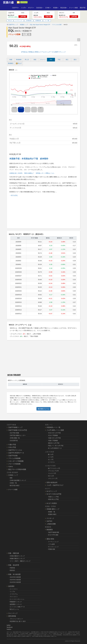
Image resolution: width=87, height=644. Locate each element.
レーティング (19, 21)
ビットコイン (14, 589)
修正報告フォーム (43, 409)
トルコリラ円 (52, 473)
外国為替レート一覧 (53, 427)
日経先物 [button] (40, 8)
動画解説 (11, 63)
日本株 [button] (48, 8)
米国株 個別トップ (53, 509)
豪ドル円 (51, 454)
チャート (43, 60)
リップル (12, 592)
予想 (59, 60)
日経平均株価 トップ (15, 427)
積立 (67, 60)
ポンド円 (51, 460)
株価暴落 (50, 530)
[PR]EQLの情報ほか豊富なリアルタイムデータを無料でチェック (43, 52)
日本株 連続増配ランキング (18, 480)
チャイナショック (53, 547)
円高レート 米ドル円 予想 (56, 446)
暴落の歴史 (50, 539)
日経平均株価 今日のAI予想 (18, 430)
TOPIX (11, 467)
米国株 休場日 (52, 514)
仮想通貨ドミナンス (16, 604)
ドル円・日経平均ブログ (55, 485)
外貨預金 (12, 568)
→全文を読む (14, 195)
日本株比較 (29, 21)
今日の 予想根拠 (53, 435)
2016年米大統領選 (15, 582)
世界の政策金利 (52, 482)
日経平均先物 (13, 456)
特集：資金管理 (14, 565)
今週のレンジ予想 (53, 497)
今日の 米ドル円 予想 (54, 433)
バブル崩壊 (51, 544)
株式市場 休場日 (15, 486)
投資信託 (12, 570)
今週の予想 (12, 445)
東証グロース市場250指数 (17, 469)
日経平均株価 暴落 (54, 532)
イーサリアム (14, 594)
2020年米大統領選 (15, 580)
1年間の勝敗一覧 (15, 438)
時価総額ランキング (16, 602)
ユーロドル (51, 462)
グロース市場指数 (14, 464)
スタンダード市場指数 (16, 461)
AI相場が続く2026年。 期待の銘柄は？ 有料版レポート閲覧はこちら (32, 173)
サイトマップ (13, 613)
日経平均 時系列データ (16, 453)
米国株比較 (38, 21)
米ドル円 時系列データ (55, 448)
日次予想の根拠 (14, 433)
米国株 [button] (56, 8)
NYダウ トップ (52, 491)
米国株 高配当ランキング (17, 558)
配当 (75, 60)
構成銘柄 (19, 60)
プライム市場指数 (14, 458)
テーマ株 (47, 21)
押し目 (10, 21)
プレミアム (24, 2)
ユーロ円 (51, 457)
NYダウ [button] (31, 8)
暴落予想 (83, 8)
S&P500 (49, 521)
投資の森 (8, 3)
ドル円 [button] (23, 8)
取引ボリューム (14, 609)
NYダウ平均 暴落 (53, 535)
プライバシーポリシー (16, 619)
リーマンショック (53, 542)
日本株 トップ (13, 475)
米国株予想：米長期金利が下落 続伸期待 (29, 159)
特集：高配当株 (14, 553)
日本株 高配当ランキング (17, 556)
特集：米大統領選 (14, 574)
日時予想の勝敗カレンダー (18, 435)
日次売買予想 (14, 441)
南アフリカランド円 (54, 468)
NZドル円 (51, 476)
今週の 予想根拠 (53, 441)
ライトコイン (14, 597)
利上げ (19, 63)
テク (51, 60)
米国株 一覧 (52, 512)
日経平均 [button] (15, 8)
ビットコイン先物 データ (17, 607)
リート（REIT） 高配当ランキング (20, 561)
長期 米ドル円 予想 (54, 443)
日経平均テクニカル (15, 450)
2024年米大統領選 (15, 577)
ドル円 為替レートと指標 (55, 430)
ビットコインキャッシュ (17, 599)
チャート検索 (73, 8)
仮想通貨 (11, 586)
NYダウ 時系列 (52, 503)
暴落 (35, 60)
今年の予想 (12, 447)
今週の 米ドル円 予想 (54, 438)
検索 (11, 478)
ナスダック (50, 518)
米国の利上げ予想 (53, 499)
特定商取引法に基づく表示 (18, 621)
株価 (11, 60)
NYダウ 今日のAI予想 (54, 494)
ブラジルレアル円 (53, 471)
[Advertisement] (43, 212)
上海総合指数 (51, 524)
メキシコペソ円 (53, 478)
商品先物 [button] (64, 8)
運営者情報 (12, 616)
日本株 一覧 (13, 483)
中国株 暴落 (52, 549)
